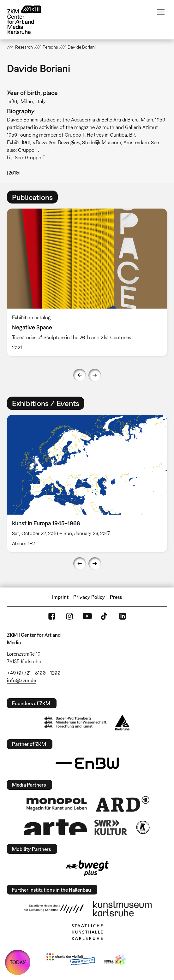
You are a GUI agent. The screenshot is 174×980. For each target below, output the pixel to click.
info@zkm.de (21, 680)
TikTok (105, 616)
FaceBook (52, 616)
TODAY (18, 962)
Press (116, 597)
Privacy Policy (89, 597)
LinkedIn (123, 616)
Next (95, 375)
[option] (87, 282)
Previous (80, 375)
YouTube (87, 616)
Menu (161, 12)
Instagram (69, 616)
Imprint (60, 597)
